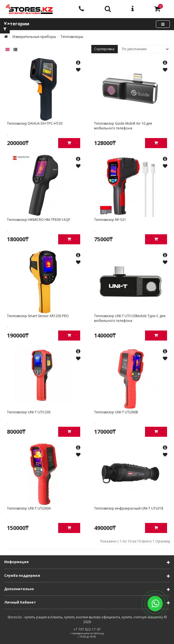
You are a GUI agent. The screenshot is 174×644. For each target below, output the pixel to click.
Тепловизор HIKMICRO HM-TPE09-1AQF (39, 220)
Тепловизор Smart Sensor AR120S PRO (38, 316)
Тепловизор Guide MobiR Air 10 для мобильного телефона (123, 126)
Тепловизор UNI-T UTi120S (29, 412)
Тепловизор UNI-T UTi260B (116, 412)
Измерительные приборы (34, 37)
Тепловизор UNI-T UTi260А (29, 508)
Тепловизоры (72, 37)
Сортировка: (105, 49)
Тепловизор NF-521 (110, 220)
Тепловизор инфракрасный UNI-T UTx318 (129, 508)
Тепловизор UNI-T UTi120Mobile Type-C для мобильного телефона (130, 318)
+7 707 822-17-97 (87, 629)
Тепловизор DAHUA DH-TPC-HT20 (35, 123)
